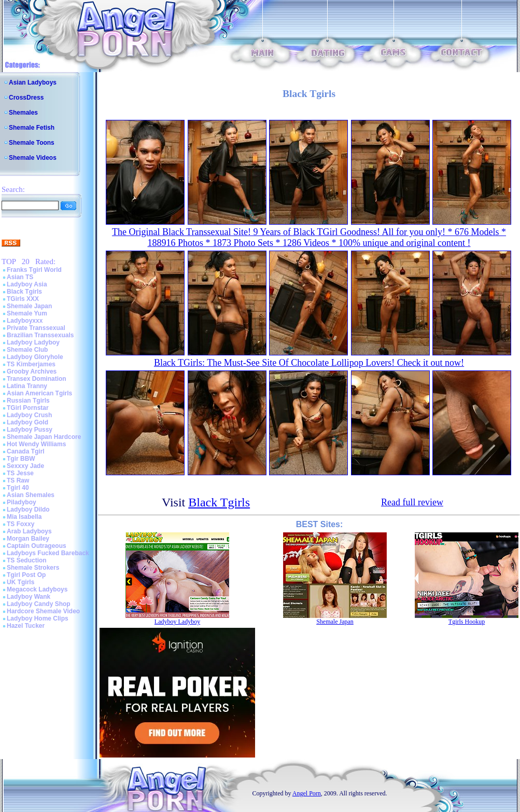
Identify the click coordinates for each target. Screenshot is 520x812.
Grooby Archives (32, 371)
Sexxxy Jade (25, 466)
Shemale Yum (27, 313)
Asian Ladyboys (33, 82)
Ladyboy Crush (29, 415)
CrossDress (26, 98)
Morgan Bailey (28, 539)
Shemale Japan (29, 306)
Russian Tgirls (28, 401)
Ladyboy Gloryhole (35, 357)
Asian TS (20, 277)
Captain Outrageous (37, 546)
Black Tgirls (24, 292)
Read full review (412, 502)
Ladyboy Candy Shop (39, 604)
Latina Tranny (27, 386)
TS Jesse (20, 473)
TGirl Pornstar (28, 408)
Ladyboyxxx (25, 321)
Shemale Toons (32, 143)
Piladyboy (22, 502)
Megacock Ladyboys (37, 589)
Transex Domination (37, 379)
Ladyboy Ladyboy (33, 342)
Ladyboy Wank (29, 597)
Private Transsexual (36, 328)
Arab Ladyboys (29, 531)
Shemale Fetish (32, 128)
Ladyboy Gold (27, 422)
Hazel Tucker (26, 626)
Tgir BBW (21, 459)
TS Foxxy (20, 524)
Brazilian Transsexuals (40, 335)
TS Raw (18, 480)
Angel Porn (307, 793)
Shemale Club (27, 350)
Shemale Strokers (33, 568)
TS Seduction (27, 560)
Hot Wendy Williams (36, 444)
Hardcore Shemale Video (43, 611)
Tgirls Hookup (467, 622)
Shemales (23, 113)
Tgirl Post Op (26, 575)
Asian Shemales (31, 495)
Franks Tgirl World (34, 270)
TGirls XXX (23, 299)
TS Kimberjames (31, 364)
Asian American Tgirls (39, 393)
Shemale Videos (33, 158)
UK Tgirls (20, 582)
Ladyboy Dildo (28, 510)
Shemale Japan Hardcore (44, 437)
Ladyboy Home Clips (38, 618)
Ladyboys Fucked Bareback (48, 553)
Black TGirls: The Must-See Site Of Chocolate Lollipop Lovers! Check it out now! (309, 363)
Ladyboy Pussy (30, 430)
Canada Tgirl (26, 451)
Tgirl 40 (18, 488)
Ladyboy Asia (27, 284)
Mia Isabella (24, 517)
